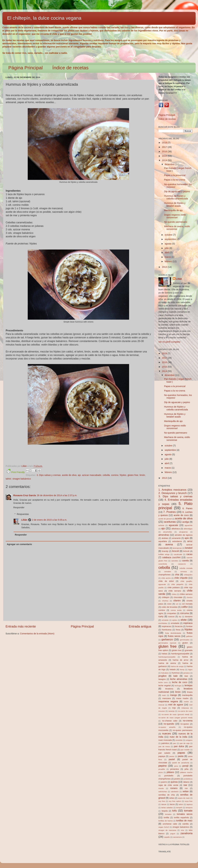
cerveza (183, 572)
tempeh (179, 808)
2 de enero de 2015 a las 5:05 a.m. (50, 520)
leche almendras (179, 679)
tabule (164, 804)
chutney (165, 601)
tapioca (190, 804)
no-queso (185, 724)
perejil (185, 766)
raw (185, 785)
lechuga (178, 686)
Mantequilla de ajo (173, 210)
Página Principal (26, 68)
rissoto (161, 788)
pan (174, 743)
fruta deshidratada (173, 633)
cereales (168, 572)
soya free (189, 801)
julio (167, 248)
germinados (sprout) (167, 643)
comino (115, 475)
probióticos (188, 779)
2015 (165, 156)
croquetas (171, 613)
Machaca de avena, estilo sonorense (177, 228)
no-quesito (169, 724)
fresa (178, 630)
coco (169, 604)
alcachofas (168, 532)
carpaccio (182, 564)
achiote (161, 525)
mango (173, 695)
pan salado (164, 753)
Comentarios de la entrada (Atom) (37, 634)
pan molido (185, 750)
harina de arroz (180, 660)
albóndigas (188, 529)
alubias (165, 538)
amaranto (176, 538)
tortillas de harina (166, 821)
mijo (174, 708)
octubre (169, 235)
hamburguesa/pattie (180, 654)
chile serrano (175, 591)
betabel (189, 548)
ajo (79, 475)
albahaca (176, 529)
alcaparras (183, 532)
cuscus (171, 616)
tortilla (166, 817)
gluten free (133, 475)
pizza (161, 772)
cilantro (177, 601)
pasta (181, 756)
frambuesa (167, 630)
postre (177, 779)
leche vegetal (164, 686)
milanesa (185, 708)
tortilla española (181, 817)
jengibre (162, 676)
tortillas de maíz (184, 821)
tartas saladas (167, 808)
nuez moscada (165, 740)
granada (189, 650)
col (177, 604)
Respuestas (23, 514)
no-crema (188, 721)
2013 (165, 267)
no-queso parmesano (183, 730)
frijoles (123, 475)
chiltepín (166, 597)
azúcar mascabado (92, 475)
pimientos (174, 769)
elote (184, 620)
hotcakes (165, 673)
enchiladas (163, 623)
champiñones (164, 575)
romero (174, 788)
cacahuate (178, 554)
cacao (189, 554)
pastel (172, 759)
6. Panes (187, 508)
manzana (167, 698)
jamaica (187, 673)
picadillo (162, 769)
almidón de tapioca (184, 535)
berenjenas (177, 548)
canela (185, 561)
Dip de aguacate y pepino (177, 191)
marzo (168, 257)
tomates (168, 814)
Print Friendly (16, 471)
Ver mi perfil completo (169, 342)
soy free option (175, 801)
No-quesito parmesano (176, 222)
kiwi (186, 676)
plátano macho (186, 772)
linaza (190, 692)
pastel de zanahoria (181, 763)
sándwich (175, 792)
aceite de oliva (69, 475)
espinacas (166, 626)
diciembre (170, 164)
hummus (176, 673)
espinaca (188, 623)
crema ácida (176, 610)
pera (176, 766)
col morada (187, 604)
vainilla (185, 824)
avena (169, 544)
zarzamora (177, 837)
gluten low (177, 650)
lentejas (188, 685)
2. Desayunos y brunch (173, 493)
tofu (174, 811)
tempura (189, 808)
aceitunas (170, 522)
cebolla (106, 475)
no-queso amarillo (167, 727)
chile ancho (166, 578)
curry (161, 616)
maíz (164, 695)
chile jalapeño (177, 584)
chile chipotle (181, 578)
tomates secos (185, 814)
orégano (189, 740)
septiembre (171, 239)
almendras (164, 535)
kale (176, 676)
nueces (166, 733)
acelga (186, 522)
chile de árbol (166, 581)
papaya (162, 756)
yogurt (173, 834)
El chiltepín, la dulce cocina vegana (44, 18)
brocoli (176, 551)
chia (177, 575)
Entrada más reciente (21, 626)
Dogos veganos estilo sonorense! (175, 216)
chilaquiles (188, 575)
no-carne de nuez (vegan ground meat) (175, 718)
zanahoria (186, 833)
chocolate (178, 597)
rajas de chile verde (168, 785)
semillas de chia (167, 795)
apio (187, 538)
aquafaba (163, 541)
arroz (190, 541)
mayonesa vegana (168, 701)
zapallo (167, 837)
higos (190, 670)
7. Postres (170, 512)
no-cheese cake (170, 721)
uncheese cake (170, 824)
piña (187, 769)
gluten (185, 643)
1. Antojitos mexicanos (172, 490)
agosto (168, 244)
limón (142, 475)
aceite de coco (181, 515)
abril (167, 253)
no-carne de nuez (185, 711)
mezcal (161, 705)
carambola (163, 564)
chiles (174, 594)
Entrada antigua (140, 626)
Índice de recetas (70, 68)
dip (180, 617)
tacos (172, 804)
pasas (172, 756)
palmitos (165, 743)
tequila (165, 811)
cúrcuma (184, 613)
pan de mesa (164, 746)
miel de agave (176, 705)
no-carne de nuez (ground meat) (175, 714)
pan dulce (179, 746)
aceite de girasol (165, 519)
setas (172, 798)
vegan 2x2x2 (164, 827)
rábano (186, 782)
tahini (8, 479)
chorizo (190, 597)
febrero (169, 261)
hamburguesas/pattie (167, 657)
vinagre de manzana (167, 830)
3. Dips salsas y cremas (49, 475)
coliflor (185, 607)
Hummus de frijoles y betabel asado (175, 204)
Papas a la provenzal (175, 175)
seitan (186, 791)
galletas (189, 636)
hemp (182, 670)
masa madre (182, 698)
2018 (165, 143)
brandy (165, 551)
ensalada (175, 623)
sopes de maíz (184, 798)
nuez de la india (178, 737)
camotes (175, 561)
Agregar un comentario (19, 544)
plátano (170, 772)
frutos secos (174, 636)
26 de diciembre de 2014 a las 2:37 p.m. (57, 495)
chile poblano (174, 587)
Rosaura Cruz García (25, 495)
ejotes (175, 620)
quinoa (174, 782)
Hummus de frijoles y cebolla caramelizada (176, 197)
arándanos (177, 541)
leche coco (163, 682)
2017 (165, 147)
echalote (165, 620)
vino (182, 830)
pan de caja (185, 743)
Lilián (24, 520)
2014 (165, 160)
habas (164, 654)
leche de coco (180, 682)
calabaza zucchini (171, 557)
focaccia (179, 626)
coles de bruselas (170, 607)
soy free (162, 801)
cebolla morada (186, 568)
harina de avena (167, 663)
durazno (189, 616)
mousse (162, 711)
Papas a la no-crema (175, 180)
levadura (169, 689)
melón (186, 702)
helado (173, 669)
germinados (185, 640)
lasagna (162, 679)
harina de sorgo (177, 666)
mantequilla (187, 695)
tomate (188, 811)
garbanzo (167, 639)
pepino (163, 766)
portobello (169, 776)
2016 (165, 151)
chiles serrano (186, 594)
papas (181, 753)
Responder (19, 507)
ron (186, 788)
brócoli (186, 551)
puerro (164, 782)
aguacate (173, 525)
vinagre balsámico (22, 479)
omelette (179, 740)
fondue (189, 626)
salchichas (163, 792)
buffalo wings (164, 554)
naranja (171, 711)
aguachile (189, 525)
